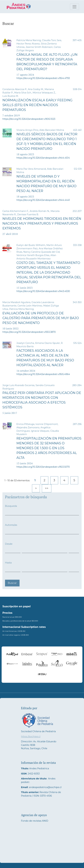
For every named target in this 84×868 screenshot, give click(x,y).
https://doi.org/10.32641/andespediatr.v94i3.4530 (43, 291)
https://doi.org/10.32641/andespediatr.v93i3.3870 (29, 332)
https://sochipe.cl (31, 737)
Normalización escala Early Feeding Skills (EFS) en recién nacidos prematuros (37, 105)
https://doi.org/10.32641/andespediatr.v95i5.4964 (43, 374)
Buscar (12, 583)
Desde (9, 544)
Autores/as (11, 525)
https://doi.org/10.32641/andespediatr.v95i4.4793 (43, 78)
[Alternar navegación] (74, 7)
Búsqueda (11, 506)
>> (47, 488)
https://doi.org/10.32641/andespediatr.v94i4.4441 (43, 200)
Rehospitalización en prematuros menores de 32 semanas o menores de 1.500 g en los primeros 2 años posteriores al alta (49, 448)
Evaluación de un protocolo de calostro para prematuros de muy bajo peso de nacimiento (41, 318)
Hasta (8, 563)
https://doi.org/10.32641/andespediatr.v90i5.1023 (29, 119)
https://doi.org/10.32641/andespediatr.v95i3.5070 (43, 467)
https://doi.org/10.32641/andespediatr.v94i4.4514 (43, 158)
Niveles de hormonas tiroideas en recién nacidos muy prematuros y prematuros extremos (42, 223)
